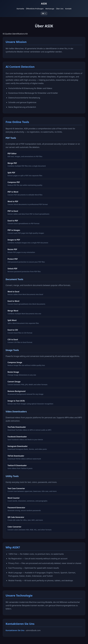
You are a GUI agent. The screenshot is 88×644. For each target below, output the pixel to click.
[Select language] (44, 13)
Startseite (20, 9)
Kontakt (68, 9)
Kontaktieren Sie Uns (15, 630)
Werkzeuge (50, 9)
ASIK (44, 4)
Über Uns (60, 9)
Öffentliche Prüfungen (35, 9)
